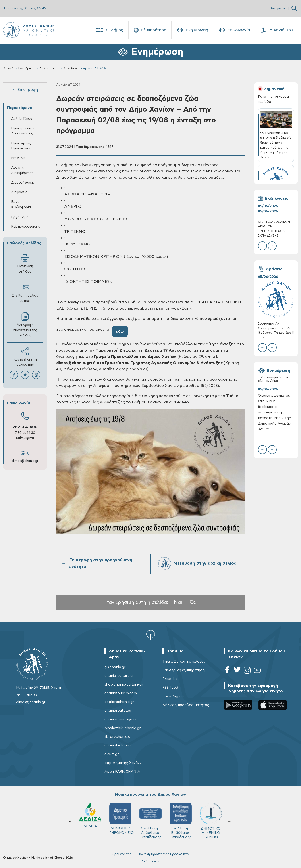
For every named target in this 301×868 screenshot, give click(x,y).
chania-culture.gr (119, 676)
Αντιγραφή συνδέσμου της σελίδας (25, 325)
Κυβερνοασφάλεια (26, 227)
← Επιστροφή (25, 90)
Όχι (194, 602)
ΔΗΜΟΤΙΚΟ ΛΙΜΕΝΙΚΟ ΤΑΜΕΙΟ (211, 821)
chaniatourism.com (121, 693)
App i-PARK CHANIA (122, 772)
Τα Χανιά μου (277, 30)
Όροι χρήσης (121, 854)
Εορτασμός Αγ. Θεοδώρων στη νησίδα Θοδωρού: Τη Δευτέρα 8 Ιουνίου (276, 331)
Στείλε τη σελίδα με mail (25, 293)
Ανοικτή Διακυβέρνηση (22, 170)
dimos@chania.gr (25, 461)
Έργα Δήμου (21, 217)
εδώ (120, 331)
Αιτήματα (278, 8)
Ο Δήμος (109, 30)
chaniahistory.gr (118, 745)
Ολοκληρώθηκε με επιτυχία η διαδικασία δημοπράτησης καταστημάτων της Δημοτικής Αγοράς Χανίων (274, 412)
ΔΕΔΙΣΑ (90, 815)
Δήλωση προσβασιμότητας (186, 705)
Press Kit (18, 158)
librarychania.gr (118, 737)
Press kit (170, 679)
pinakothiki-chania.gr (123, 728)
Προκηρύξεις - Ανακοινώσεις (23, 131)
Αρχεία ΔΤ (71, 69)
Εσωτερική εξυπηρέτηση (184, 670)
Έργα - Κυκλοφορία (21, 204)
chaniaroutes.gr (118, 711)
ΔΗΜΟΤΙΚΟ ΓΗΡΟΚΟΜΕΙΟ (121, 819)
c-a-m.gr (112, 754)
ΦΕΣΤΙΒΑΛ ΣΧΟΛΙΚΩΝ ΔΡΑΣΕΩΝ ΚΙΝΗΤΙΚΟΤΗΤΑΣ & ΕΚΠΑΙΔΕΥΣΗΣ (274, 229)
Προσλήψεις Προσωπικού (21, 146)
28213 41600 (25, 427)
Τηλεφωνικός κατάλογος (184, 661)
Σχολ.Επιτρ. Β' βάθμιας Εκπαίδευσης (181, 821)
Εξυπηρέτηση (150, 30)
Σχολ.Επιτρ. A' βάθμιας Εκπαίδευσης (150, 821)
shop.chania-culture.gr (124, 684)
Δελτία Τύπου (49, 69)
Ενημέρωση (192, 30)
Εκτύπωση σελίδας (25, 263)
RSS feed (170, 688)
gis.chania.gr (115, 667)
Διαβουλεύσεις (23, 183)
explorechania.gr (119, 702)
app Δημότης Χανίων (123, 763)
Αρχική (8, 69)
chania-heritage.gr (121, 719)
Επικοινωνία (234, 30)
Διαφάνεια (19, 192)
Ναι (178, 602)
